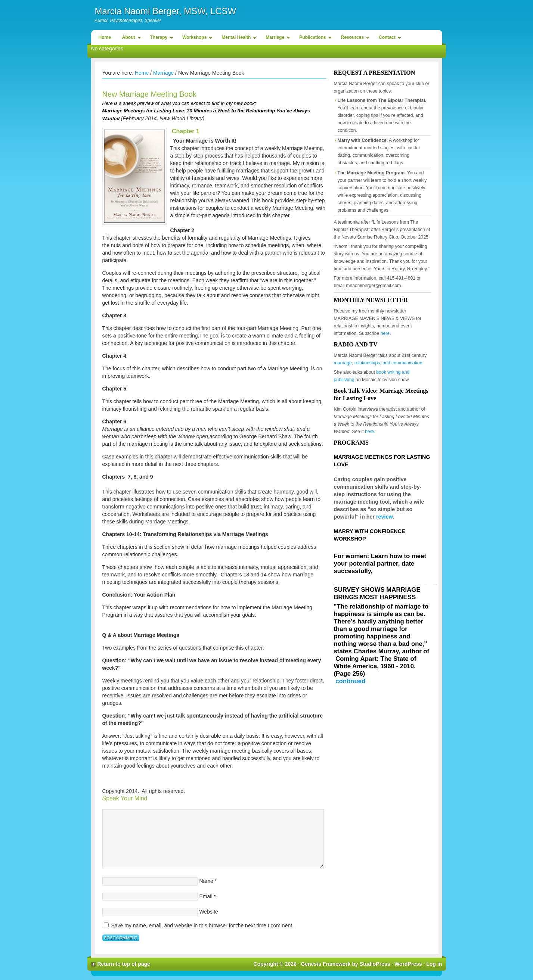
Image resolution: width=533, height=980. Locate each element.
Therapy (160, 39)
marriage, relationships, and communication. (379, 363)
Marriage (276, 39)
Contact (388, 39)
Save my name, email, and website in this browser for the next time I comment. (202, 925)
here (370, 432)
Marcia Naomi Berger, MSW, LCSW (166, 11)
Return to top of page (124, 964)
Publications (313, 39)
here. (386, 333)
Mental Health (237, 39)
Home (105, 37)
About (130, 39)
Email (206, 896)
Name (206, 881)
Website (209, 912)
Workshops (195, 39)
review (384, 517)
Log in (434, 964)
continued (350, 681)
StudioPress (375, 964)
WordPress (408, 964)
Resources (353, 39)
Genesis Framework (326, 964)
